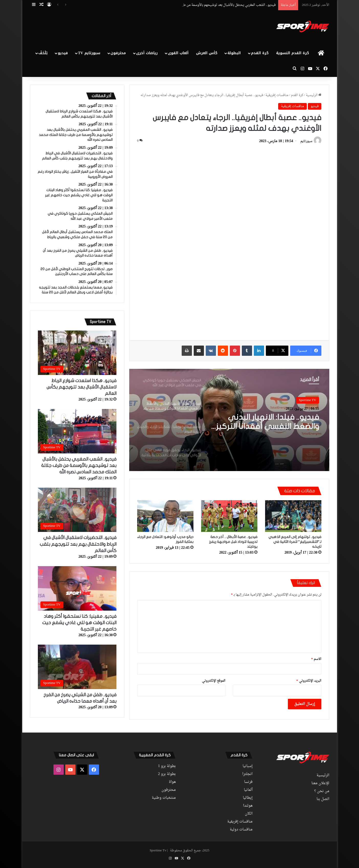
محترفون (118, 53)
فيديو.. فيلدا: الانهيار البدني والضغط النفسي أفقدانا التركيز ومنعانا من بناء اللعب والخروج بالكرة (268, 422)
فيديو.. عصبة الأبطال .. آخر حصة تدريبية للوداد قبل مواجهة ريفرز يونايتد (233, 542)
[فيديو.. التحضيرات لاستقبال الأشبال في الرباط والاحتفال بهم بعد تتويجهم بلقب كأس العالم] (77, 510)
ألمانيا (248, 790)
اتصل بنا (323, 799)
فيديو (63, 53)
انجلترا (247, 774)
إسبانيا (248, 766)
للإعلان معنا (320, 783)
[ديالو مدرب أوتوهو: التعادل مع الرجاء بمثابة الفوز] (165, 516)
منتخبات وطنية (164, 798)
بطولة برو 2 (167, 774)
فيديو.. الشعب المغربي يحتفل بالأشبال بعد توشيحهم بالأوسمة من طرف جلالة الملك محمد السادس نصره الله (79, 466)
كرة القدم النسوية (293, 53)
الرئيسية (314, 95)
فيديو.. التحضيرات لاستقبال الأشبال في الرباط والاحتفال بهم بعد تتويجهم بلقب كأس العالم (78, 544)
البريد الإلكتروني (309, 681)
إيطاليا (248, 798)
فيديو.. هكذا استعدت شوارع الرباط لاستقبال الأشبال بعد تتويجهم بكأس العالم (81, 387)
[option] (229, 420)
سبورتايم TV (89, 53)
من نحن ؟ (322, 791)
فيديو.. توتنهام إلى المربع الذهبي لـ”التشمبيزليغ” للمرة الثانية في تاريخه (295, 542)
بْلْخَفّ (43, 53)
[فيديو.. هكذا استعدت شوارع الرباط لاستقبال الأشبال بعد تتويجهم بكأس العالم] (77, 353)
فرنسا (248, 782)
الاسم (316, 659)
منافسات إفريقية (277, 95)
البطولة (234, 53)
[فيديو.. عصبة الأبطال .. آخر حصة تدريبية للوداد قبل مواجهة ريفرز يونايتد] (229, 516)
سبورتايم (306, 141)
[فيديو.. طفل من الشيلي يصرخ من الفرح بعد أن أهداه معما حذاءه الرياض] (77, 667)
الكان (249, 814)
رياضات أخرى (147, 53)
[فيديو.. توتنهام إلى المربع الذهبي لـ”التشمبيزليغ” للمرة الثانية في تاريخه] (293, 516)
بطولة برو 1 (167, 766)
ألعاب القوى (178, 53)
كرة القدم (260, 53)
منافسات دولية (241, 830)
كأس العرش (207, 53)
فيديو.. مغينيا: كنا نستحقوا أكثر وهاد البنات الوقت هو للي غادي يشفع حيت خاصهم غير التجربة (79, 623)
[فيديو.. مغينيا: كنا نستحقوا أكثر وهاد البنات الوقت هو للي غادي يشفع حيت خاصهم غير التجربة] (77, 588)
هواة (172, 782)
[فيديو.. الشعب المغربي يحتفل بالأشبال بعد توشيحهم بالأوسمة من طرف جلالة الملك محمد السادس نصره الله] (77, 431)
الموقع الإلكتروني (214, 681)
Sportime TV (308, 400)
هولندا (248, 806)
